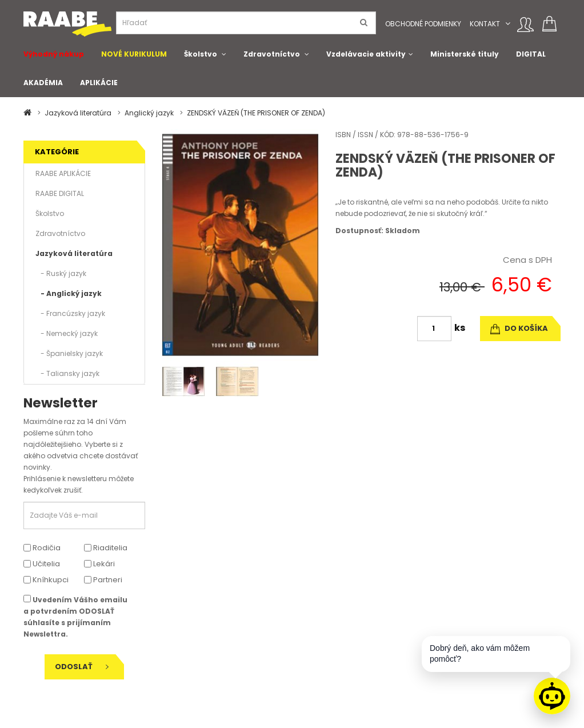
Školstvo (201, 54)
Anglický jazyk (149, 113)
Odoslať (82, 667)
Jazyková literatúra (78, 113)
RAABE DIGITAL (60, 193)
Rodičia (42, 548)
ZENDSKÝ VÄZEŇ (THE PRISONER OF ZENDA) (256, 113)
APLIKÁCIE (99, 83)
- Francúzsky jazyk (70, 313)
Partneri (103, 580)
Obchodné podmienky (423, 24)
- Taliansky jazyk (67, 373)
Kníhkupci (46, 580)
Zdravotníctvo (272, 54)
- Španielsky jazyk (69, 353)
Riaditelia (106, 548)
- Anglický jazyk (69, 293)
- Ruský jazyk (61, 273)
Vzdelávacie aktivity (366, 54)
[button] (508, 24)
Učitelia (42, 564)
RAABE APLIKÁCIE (63, 173)
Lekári (99, 564)
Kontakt (485, 24)
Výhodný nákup (54, 54)
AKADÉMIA (43, 83)
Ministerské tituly (465, 54)
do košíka (519, 328)
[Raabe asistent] (552, 696)
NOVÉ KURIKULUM (134, 54)
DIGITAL (531, 54)
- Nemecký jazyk (67, 333)
